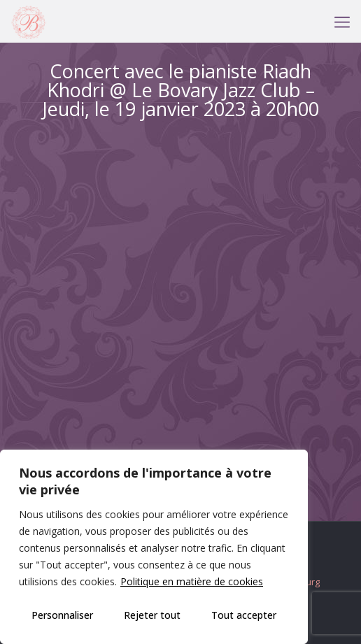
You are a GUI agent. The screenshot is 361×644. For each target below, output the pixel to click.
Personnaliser (62, 615)
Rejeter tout (152, 615)
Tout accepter (244, 615)
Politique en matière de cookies (192, 581)
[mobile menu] (342, 21)
